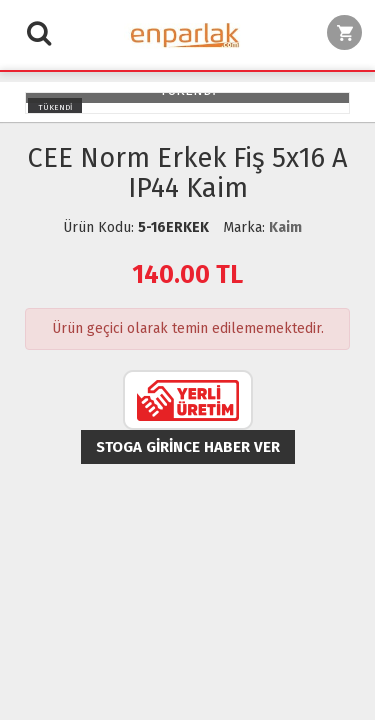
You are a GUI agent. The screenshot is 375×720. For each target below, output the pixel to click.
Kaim (285, 227)
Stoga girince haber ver (188, 447)
